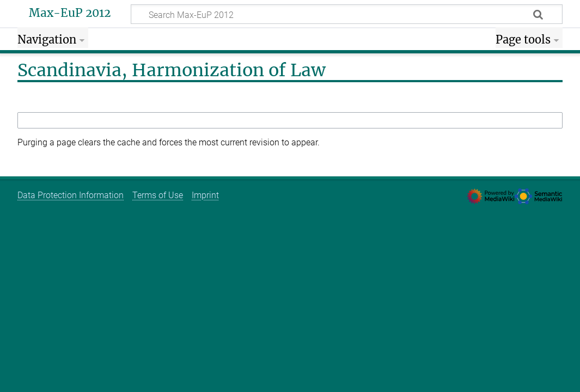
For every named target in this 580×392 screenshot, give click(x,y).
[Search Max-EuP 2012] (347, 14)
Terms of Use (158, 195)
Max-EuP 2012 (70, 13)
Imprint (205, 195)
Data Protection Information (71, 195)
